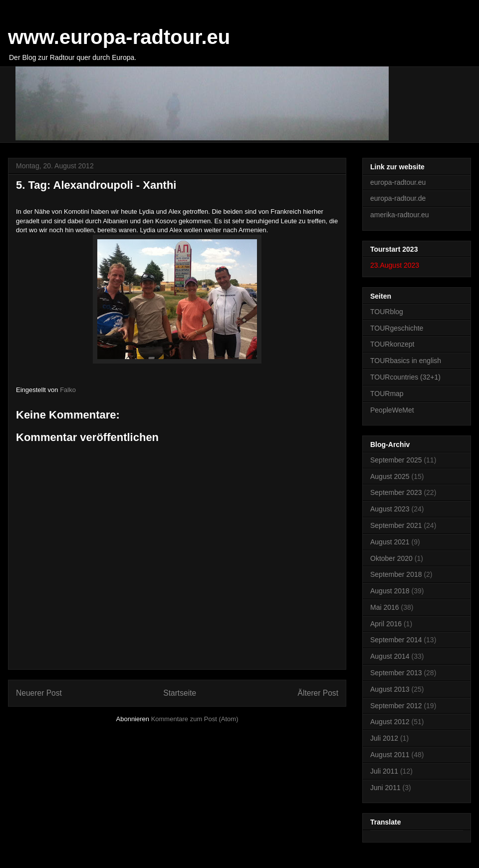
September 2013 (396, 673)
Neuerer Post (39, 693)
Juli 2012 (384, 738)
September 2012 (396, 706)
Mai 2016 (385, 607)
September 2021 (396, 525)
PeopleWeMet (392, 410)
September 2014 (396, 640)
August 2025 (390, 476)
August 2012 (390, 722)
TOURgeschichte (397, 328)
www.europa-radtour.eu (119, 37)
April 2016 (386, 624)
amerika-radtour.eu (400, 215)
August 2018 (390, 591)
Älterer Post (318, 693)
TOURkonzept (392, 344)
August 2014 (390, 656)
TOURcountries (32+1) (405, 377)
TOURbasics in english (406, 361)
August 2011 (390, 755)
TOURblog (387, 312)
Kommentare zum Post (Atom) (195, 719)
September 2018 (396, 574)
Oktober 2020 (391, 558)
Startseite (180, 693)
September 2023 (396, 492)
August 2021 (390, 542)
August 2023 (390, 509)
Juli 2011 (384, 771)
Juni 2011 (385, 788)
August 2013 (390, 689)
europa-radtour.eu (398, 182)
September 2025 (396, 460)
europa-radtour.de (398, 198)
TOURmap (387, 394)
